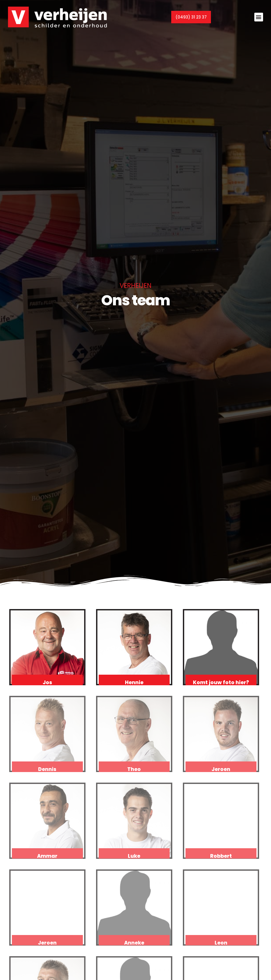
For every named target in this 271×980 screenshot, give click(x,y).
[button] (259, 16)
